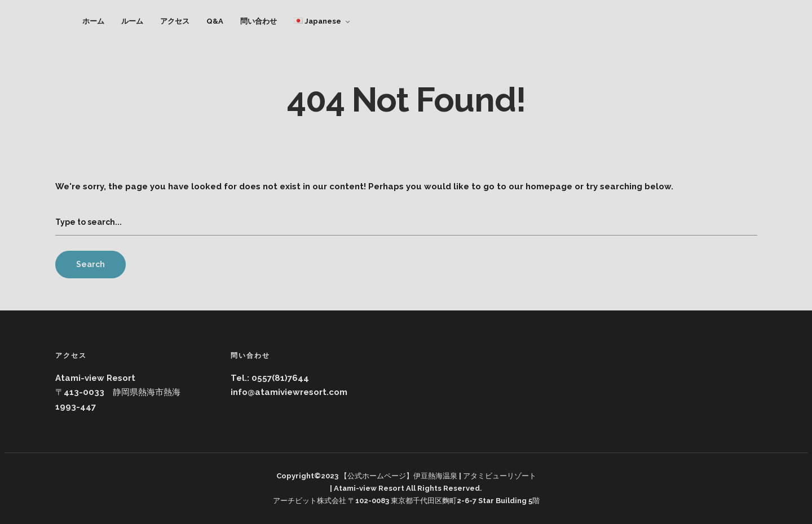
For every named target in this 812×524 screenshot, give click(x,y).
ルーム (132, 21)
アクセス (175, 21)
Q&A (215, 21)
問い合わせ (259, 21)
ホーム (93, 21)
